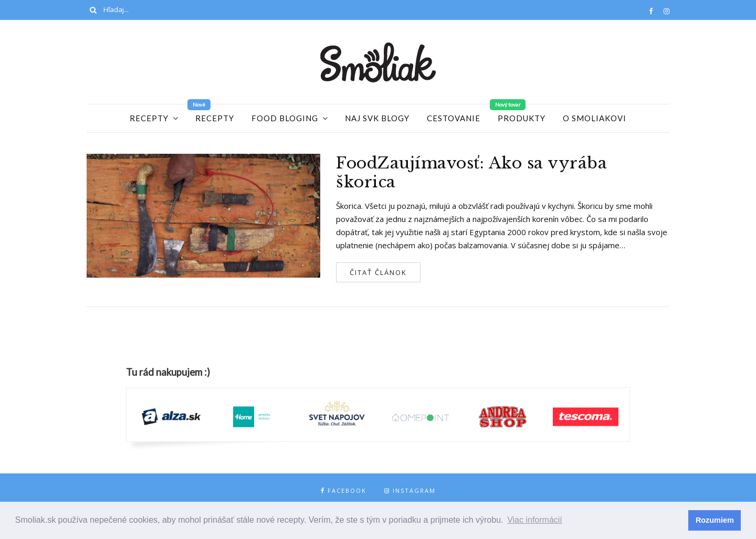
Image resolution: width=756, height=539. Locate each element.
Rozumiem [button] (715, 520)
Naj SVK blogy (377, 118)
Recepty (149, 118)
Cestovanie (454, 118)
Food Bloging (285, 118)
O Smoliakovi (595, 118)
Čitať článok (378, 272)
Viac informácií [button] (535, 520)
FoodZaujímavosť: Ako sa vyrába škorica (471, 173)
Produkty (522, 118)
